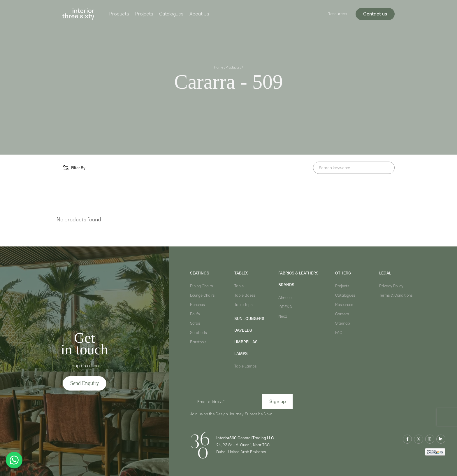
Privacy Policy (391, 286)
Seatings (200, 273)
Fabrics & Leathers (298, 273)
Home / (220, 67)
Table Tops (243, 304)
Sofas (195, 323)
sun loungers (249, 318)
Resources (337, 14)
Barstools (198, 342)
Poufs (195, 314)
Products (119, 14)
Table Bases (245, 295)
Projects (144, 14)
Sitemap (343, 323)
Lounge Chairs (202, 295)
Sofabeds (198, 332)
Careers (342, 314)
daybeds (243, 330)
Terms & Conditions (396, 295)
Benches (197, 304)
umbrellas (246, 342)
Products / (234, 67)
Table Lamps (245, 366)
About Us (199, 14)
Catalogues (171, 14)
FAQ (339, 332)
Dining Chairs (201, 286)
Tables (241, 273)
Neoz (283, 316)
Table (239, 286)
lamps (241, 353)
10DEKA (285, 307)
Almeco (285, 297)
